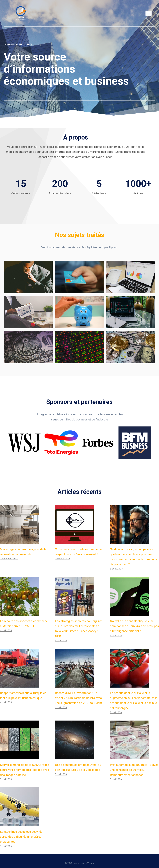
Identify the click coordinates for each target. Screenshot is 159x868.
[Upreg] (21, 13)
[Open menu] (149, 13)
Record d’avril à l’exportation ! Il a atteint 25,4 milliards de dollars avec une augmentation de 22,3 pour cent (78, 694)
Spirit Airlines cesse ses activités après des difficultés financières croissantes (21, 832)
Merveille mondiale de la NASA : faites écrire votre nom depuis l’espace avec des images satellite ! (25, 765)
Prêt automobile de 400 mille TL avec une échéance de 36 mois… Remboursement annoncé (134, 765)
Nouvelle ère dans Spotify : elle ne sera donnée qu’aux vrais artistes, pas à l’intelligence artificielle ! (134, 622)
